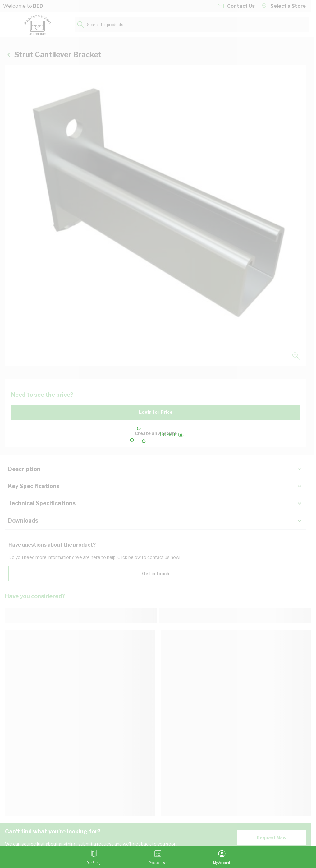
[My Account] (222, 857)
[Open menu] (94, 857)
